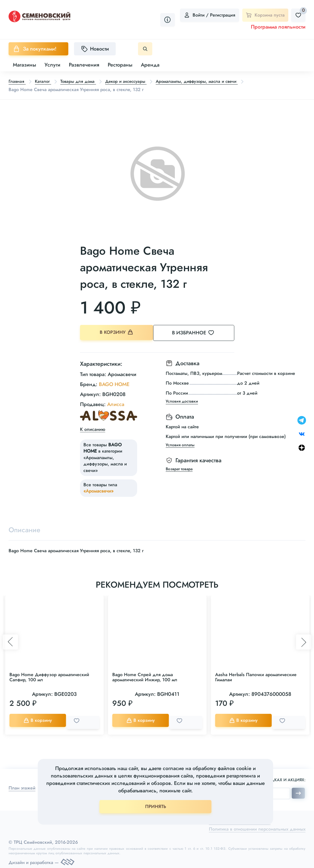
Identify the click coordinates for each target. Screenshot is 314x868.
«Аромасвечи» (98, 490)
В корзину (117, 333)
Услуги (52, 65)
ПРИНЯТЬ (156, 806)
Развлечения (84, 65)
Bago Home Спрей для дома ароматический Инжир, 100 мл (145, 677)
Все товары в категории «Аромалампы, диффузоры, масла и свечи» (105, 457)
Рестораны (120, 65)
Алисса (116, 403)
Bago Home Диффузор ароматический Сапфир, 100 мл (49, 677)
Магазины (24, 65)
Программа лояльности (278, 27)
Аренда (150, 65)
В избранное (200, 333)
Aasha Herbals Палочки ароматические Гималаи (256, 677)
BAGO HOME (114, 383)
